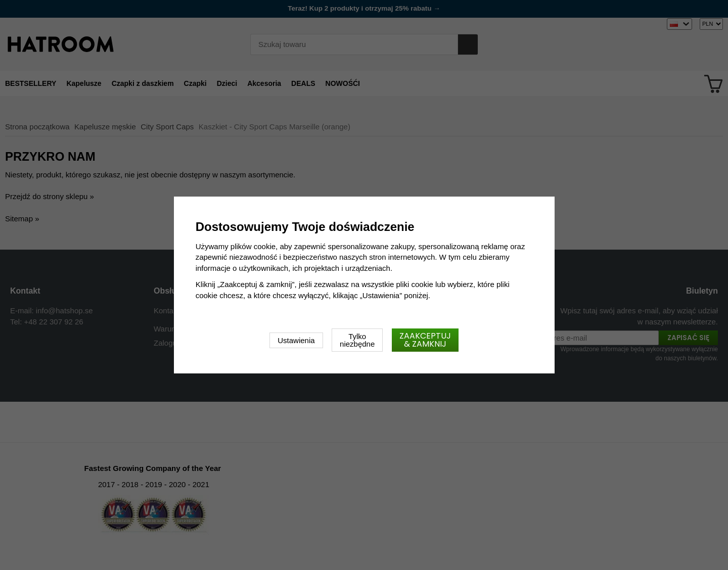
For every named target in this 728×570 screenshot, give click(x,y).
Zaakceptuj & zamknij (425, 340)
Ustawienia (296, 340)
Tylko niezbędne (357, 340)
